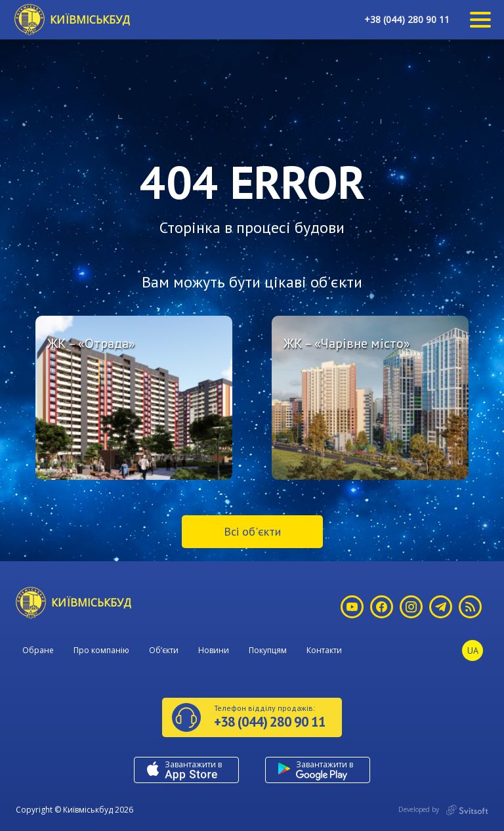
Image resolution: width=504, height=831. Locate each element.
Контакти (324, 650)
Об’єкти (164, 650)
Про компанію (101, 650)
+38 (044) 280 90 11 (407, 19)
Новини (214, 650)
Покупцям (268, 650)
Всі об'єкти (252, 531)
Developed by (443, 810)
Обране (38, 650)
